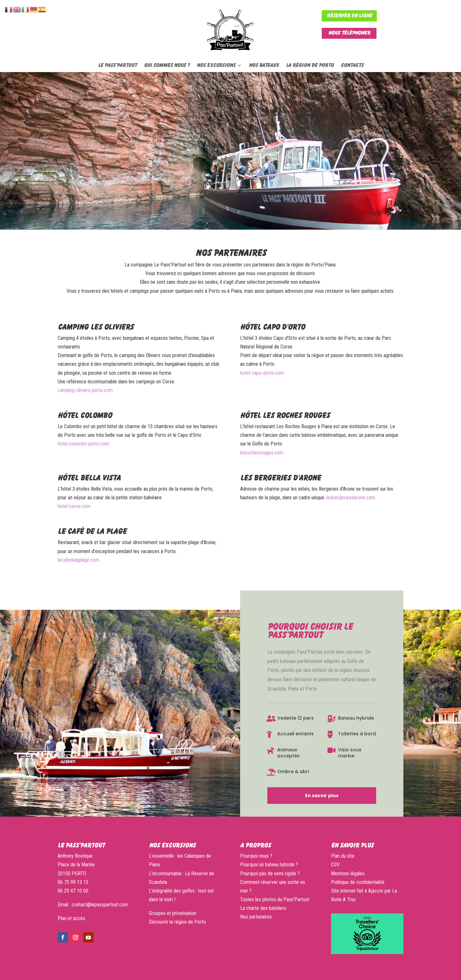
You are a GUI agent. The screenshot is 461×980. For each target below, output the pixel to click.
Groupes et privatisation (173, 913)
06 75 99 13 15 (73, 882)
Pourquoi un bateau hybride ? (269, 865)
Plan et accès (71, 918)
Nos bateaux (264, 65)
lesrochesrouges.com (262, 453)
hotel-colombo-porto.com (83, 444)
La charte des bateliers (264, 908)
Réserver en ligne (349, 16)
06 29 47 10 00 (73, 891)
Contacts (352, 65)
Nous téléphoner (349, 33)
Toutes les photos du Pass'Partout (275, 899)
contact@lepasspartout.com (100, 905)
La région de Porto (310, 65)
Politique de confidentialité (358, 882)
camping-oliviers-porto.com (85, 390)
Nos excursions (216, 65)
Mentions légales (348, 874)
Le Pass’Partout (117, 65)
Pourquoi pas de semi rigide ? (270, 874)
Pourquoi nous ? (256, 856)
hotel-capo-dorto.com (262, 373)
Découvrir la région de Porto (177, 922)
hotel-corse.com (74, 506)
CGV (335, 865)
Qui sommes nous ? (167, 65)
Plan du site (343, 856)
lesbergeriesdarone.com (351, 498)
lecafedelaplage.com (78, 560)
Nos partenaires (256, 917)
